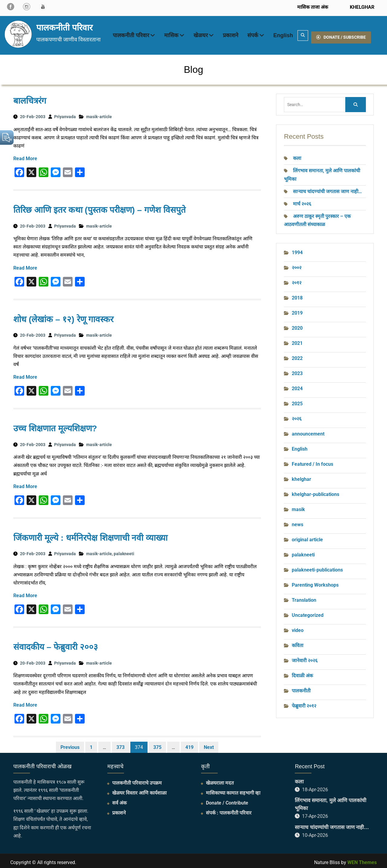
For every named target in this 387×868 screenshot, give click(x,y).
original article (307, 537)
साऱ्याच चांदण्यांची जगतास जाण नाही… (327, 188)
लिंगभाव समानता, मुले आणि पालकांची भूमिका (330, 801)
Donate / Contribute (227, 800)
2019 (297, 310)
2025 (297, 401)
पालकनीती (301, 688)
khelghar (301, 476)
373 (120, 744)
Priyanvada (65, 114)
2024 (297, 385)
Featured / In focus (312, 461)
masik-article (99, 114)
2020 (297, 325)
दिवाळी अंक (302, 673)
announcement (308, 431)
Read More (25, 155)
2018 (297, 295)
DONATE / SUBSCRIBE (341, 34)
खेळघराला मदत (220, 780)
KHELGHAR (361, 7)
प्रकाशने (231, 34)
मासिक (171, 34)
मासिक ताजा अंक (313, 7)
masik (298, 506)
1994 (297, 249)
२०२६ (297, 416)
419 (189, 744)
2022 (297, 355)
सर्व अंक (119, 800)
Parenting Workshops (315, 582)
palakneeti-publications (317, 567)
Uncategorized (308, 612)
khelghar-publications (315, 491)
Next (209, 744)
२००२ (297, 265)
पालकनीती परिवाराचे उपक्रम (137, 780)
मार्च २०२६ (302, 201)
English (283, 34)
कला (297, 155)
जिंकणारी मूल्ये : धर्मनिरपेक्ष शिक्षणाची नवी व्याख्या (90, 535)
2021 (297, 340)
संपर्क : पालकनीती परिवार (229, 810)
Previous (70, 744)
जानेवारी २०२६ (305, 657)
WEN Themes (362, 859)
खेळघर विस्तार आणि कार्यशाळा (139, 790)
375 (157, 744)
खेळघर (201, 34)
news (298, 521)
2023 (297, 370)
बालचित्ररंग (30, 98)
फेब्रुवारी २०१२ (304, 703)
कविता (298, 642)
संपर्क (253, 34)
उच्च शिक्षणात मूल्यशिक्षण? (55, 425)
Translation (304, 597)
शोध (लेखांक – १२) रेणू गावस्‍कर (63, 316)
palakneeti (124, 551)
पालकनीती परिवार (64, 26)
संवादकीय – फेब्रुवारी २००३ (56, 644)
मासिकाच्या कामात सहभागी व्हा (233, 790)
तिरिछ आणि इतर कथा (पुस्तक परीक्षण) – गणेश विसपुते (99, 207)
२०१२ (297, 280)
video (298, 627)
